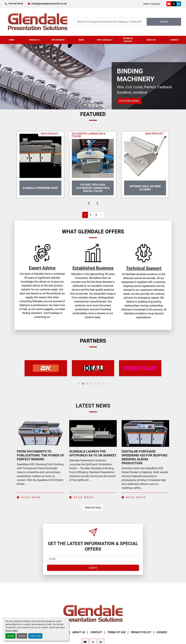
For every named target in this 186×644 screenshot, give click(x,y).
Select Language (152, 4)
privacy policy (12, 631)
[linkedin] (179, 4)
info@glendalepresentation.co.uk (49, 4)
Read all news (93, 508)
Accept (10, 636)
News (81, 40)
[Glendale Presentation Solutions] (93, 613)
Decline (22, 636)
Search (164, 22)
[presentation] (89, 203)
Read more (29, 497)
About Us (151, 40)
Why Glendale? (105, 40)
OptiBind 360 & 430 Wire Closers (145, 188)
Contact (174, 40)
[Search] (111, 22)
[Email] (93, 559)
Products (34, 40)
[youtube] (169, 4)
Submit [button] (93, 568)
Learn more (35, 636)
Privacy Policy (141, 632)
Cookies (162, 632)
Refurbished (58, 40)
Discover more (129, 101)
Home (12, 40)
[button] (35, 40)
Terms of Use (116, 632)
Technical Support (128, 40)
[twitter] (174, 4)
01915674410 (16, 4)
